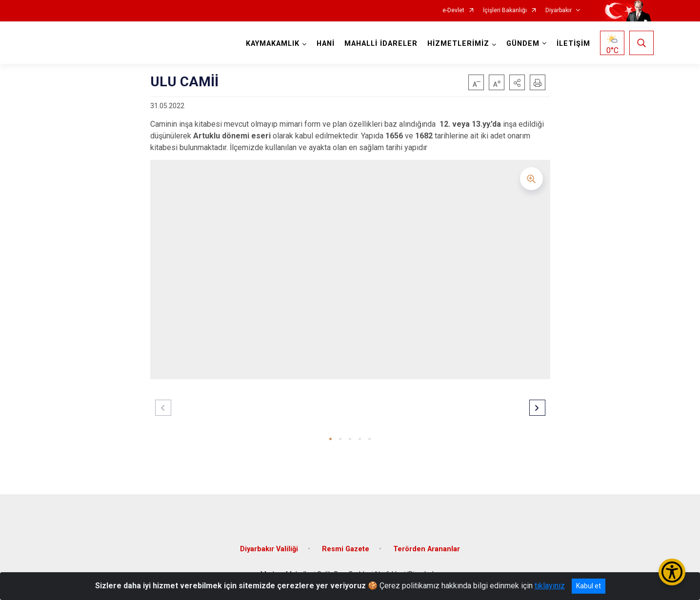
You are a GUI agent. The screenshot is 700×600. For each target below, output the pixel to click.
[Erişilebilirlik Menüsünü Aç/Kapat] (672, 572)
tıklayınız (550, 586)
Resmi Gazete (346, 549)
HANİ (326, 44)
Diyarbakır (559, 10)
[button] (517, 82)
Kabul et (589, 586)
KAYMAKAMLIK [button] (273, 44)
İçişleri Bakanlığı (505, 10)
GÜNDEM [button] (523, 44)
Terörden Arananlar (427, 549)
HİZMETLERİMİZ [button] (458, 44)
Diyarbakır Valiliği (269, 549)
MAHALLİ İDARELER (381, 44)
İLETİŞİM (573, 44)
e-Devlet (453, 10)
